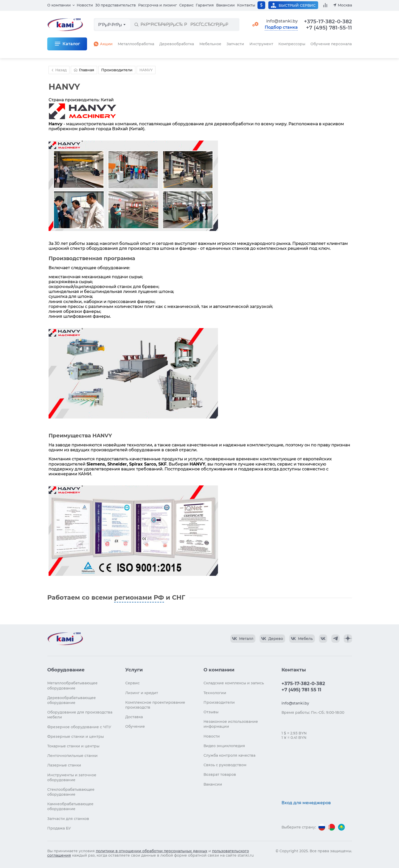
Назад (58, 70)
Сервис (186, 5)
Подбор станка (281, 27)
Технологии (215, 693)
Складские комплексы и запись (234, 683)
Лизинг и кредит (142, 693)
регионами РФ (139, 597)
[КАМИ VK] (323, 639)
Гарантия (205, 5)
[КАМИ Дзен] (348, 639)
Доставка (134, 717)
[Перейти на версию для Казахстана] (341, 827)
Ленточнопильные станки (72, 756)
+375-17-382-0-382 (328, 21)
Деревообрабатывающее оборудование (72, 700)
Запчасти (235, 44)
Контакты (246, 5)
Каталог (71, 44)
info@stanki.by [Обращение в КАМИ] (282, 21)
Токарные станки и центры (73, 746)
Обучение (135, 726)
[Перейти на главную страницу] (65, 639)
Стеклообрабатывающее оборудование (71, 792)
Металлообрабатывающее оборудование (72, 685)
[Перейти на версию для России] (322, 827)
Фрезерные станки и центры (76, 737)
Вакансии (225, 5)
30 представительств (116, 5)
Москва (345, 5)
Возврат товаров (220, 774)
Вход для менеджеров (306, 803)
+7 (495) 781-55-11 (329, 28)
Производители (219, 702)
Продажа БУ (59, 828)
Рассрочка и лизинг (158, 5)
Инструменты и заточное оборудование (72, 777)
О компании (59, 5)
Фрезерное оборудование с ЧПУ (79, 727)
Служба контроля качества (229, 755)
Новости (85, 5)
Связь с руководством (225, 765)
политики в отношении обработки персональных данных (152, 851)
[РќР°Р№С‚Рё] (136, 25)
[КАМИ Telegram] (335, 639)
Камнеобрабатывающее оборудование (70, 806)
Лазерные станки (64, 765)
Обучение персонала (331, 44)
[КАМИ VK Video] (243, 639)
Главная (84, 70)
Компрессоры (292, 44)
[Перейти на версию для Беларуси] (332, 827)
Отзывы (211, 712)
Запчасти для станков (68, 819)
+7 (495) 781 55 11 (301, 690)
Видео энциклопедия (224, 746)
